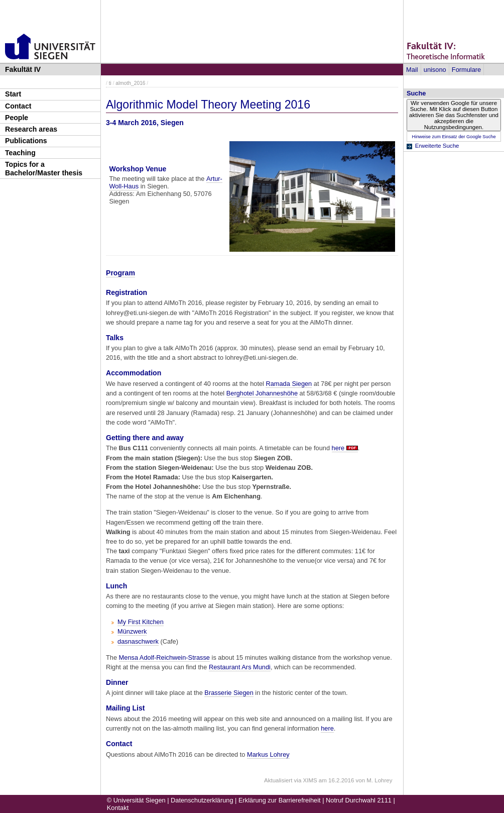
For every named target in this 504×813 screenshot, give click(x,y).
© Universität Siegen (136, 800)
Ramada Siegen (289, 384)
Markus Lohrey (268, 754)
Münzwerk (132, 631)
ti (110, 83)
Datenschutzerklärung (202, 800)
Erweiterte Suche (437, 146)
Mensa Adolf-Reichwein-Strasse (164, 657)
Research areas (31, 129)
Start (13, 94)
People (17, 118)
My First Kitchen (141, 622)
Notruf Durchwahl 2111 (359, 800)
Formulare (466, 70)
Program (120, 273)
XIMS (310, 780)
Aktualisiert (278, 780)
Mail (412, 70)
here (338, 448)
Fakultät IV (23, 69)
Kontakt (118, 808)
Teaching (20, 153)
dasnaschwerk (138, 641)
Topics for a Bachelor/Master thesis (44, 169)
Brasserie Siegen (229, 693)
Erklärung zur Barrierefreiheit (280, 800)
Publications (26, 141)
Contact (18, 106)
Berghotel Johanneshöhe (262, 393)
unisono (435, 70)
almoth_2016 (130, 83)
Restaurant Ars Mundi (240, 667)
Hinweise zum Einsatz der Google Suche (454, 137)
